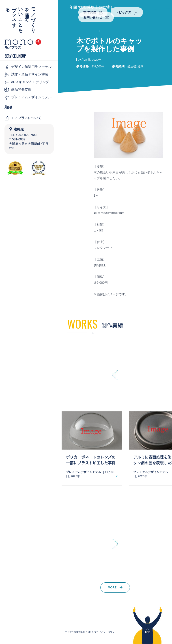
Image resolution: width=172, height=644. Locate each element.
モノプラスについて (23, 118)
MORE (115, 587)
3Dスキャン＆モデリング (27, 82)
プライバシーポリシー (105, 632)
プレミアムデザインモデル (28, 97)
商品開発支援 (18, 90)
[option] (92, 448)
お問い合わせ (96, 17)
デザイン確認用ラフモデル (28, 67)
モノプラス (13, 47)
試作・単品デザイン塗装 (26, 75)
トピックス (127, 13)
